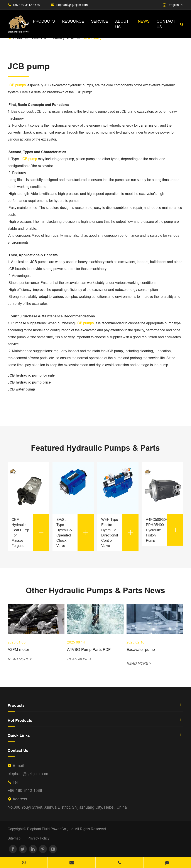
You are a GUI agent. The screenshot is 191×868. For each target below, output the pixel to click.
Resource (73, 21)
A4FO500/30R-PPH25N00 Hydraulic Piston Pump (165, 530)
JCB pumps (17, 85)
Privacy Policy (39, 838)
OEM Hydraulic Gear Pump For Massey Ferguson (30, 533)
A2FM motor (18, 650)
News (144, 21)
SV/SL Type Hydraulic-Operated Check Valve (75, 533)
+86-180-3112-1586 (26, 5)
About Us (122, 24)
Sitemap (14, 838)
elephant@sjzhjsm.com (71, 5)
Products (44, 21)
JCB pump (30, 159)
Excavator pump (141, 650)
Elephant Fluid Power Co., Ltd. (51, 829)
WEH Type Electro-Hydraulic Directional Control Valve (120, 533)
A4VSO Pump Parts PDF (89, 650)
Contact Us (166, 24)
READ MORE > (20, 663)
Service (100, 21)
